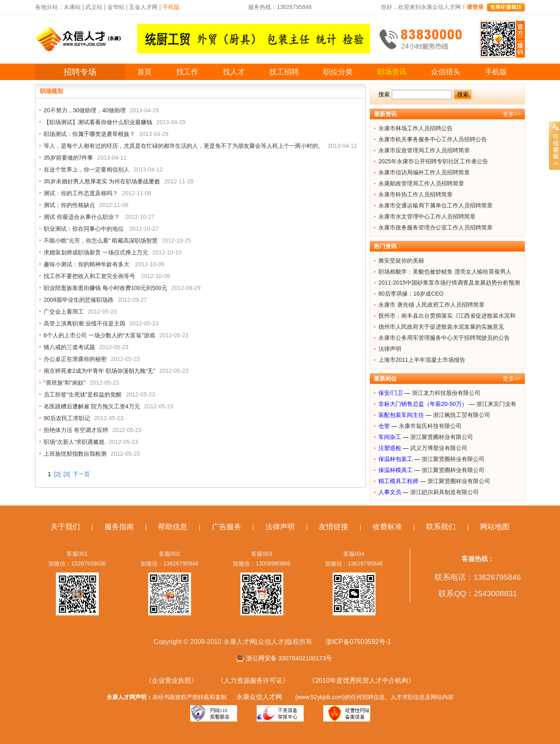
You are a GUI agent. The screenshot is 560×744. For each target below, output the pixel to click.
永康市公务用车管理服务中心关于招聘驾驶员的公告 (444, 338)
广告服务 (227, 527)
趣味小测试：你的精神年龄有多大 (87, 264)
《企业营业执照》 (171, 681)
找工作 (187, 72)
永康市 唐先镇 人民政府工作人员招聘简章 (431, 305)
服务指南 (119, 527)
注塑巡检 (390, 448)
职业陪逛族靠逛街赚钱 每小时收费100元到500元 (106, 288)
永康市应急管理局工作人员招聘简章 (424, 150)
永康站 (72, 7)
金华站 (116, 7)
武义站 (94, 7)
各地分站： (49, 7)
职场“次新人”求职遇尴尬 (74, 442)
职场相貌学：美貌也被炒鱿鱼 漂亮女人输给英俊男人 (445, 272)
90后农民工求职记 (67, 418)
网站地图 (495, 527)
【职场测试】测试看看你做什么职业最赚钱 (98, 122)
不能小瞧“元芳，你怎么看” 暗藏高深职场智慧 (101, 241)
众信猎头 (446, 72)
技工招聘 (284, 72)
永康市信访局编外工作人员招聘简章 (424, 172)
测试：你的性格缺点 (69, 205)
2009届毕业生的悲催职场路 (79, 300)
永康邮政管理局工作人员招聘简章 (421, 183)
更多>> (512, 114)
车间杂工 (390, 437)
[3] (67, 474)
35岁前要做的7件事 (68, 158)
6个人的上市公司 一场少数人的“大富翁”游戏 (99, 335)
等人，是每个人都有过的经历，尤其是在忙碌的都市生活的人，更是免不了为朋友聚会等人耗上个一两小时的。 (184, 146)
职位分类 (338, 72)
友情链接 (333, 527)
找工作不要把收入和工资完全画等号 (90, 276)
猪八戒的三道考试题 (69, 347)
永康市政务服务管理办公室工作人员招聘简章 (436, 227)
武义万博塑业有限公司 (439, 448)
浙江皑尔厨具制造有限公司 (444, 492)
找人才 (234, 72)
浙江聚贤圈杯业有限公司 (442, 437)
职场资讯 (392, 72)
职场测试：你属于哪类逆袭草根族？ (89, 134)
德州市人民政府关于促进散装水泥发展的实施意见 (441, 327)
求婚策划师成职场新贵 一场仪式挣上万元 (96, 252)
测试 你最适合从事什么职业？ (82, 217)
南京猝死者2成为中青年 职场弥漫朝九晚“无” (99, 371)
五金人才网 (143, 7)
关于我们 (65, 527)
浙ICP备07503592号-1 (358, 642)
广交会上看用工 (64, 312)
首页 (144, 72)
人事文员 (390, 492)
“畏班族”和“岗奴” (65, 383)
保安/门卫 (391, 393)
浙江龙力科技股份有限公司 (446, 393)
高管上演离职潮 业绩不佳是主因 (84, 323)
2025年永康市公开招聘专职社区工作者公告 (433, 161)
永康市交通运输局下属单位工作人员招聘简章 (436, 205)
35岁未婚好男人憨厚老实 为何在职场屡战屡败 (102, 181)
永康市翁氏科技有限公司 (430, 426)
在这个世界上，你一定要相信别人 (87, 169)
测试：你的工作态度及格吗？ (81, 193)
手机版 (496, 72)
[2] (58, 474)
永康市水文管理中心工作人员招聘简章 (427, 216)
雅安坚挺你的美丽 (401, 261)
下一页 (81, 474)
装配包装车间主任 (401, 415)
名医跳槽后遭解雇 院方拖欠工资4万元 (92, 406)
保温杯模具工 (396, 470)
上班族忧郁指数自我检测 (75, 454)
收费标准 (387, 527)
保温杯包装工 (396, 459)
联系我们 (441, 527)
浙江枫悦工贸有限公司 (462, 415)
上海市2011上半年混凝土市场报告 (422, 360)
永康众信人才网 (259, 697)
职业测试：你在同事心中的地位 (84, 229)
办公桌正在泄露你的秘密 (75, 359)
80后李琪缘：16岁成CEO (411, 294)
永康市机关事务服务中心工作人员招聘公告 (433, 139)
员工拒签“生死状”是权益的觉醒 (83, 394)
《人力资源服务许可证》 (253, 681)
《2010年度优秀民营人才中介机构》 (362, 681)
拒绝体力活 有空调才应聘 (76, 430)
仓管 (384, 426)
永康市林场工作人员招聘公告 (416, 128)
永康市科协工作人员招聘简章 (416, 194)
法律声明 (390, 349)
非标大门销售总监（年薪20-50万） (423, 404)
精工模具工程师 (398, 481)
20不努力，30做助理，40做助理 (85, 110)
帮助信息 (173, 527)
